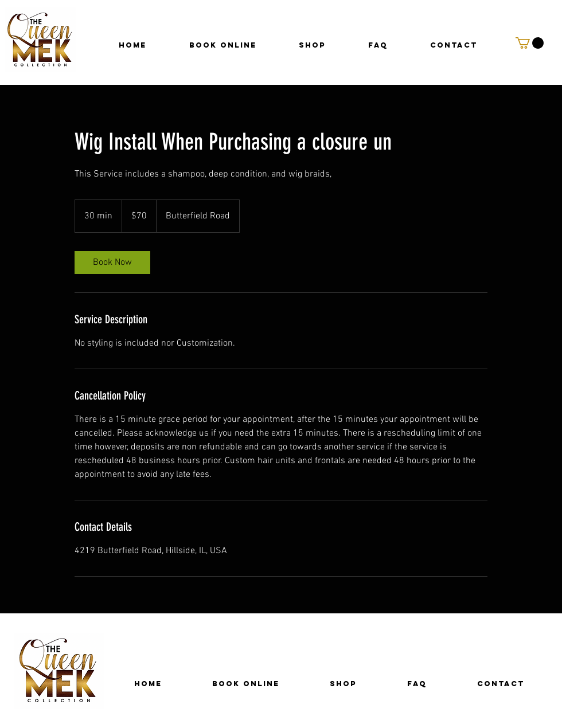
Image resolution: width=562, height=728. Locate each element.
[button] (530, 43)
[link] (112, 263)
